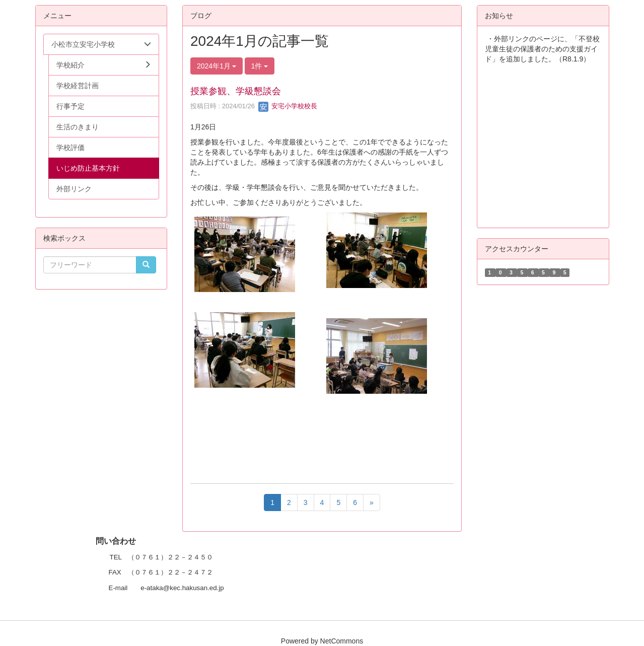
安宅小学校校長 (288, 106)
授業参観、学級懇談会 (236, 91)
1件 (260, 66)
